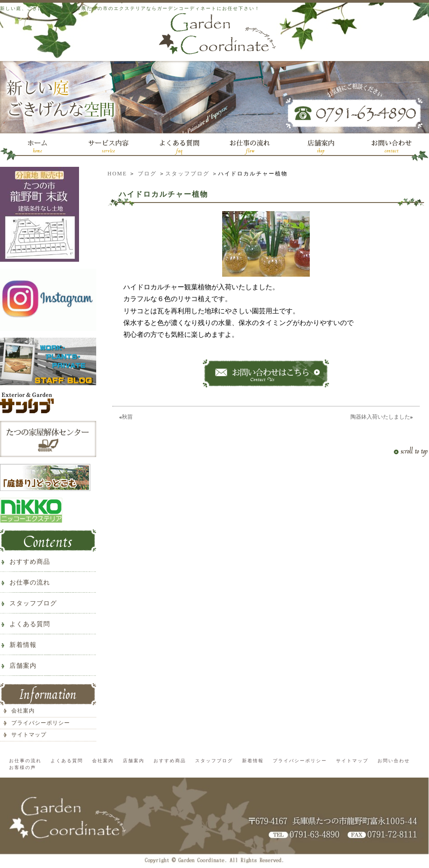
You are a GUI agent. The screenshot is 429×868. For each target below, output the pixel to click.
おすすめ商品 (30, 562)
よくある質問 (30, 624)
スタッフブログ (187, 174)
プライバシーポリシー (41, 723)
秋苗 (127, 417)
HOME (117, 174)
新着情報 (23, 645)
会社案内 (23, 711)
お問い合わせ (394, 761)
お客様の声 (23, 767)
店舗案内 (23, 666)
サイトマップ (29, 735)
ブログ (147, 174)
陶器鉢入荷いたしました (380, 417)
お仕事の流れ (30, 583)
